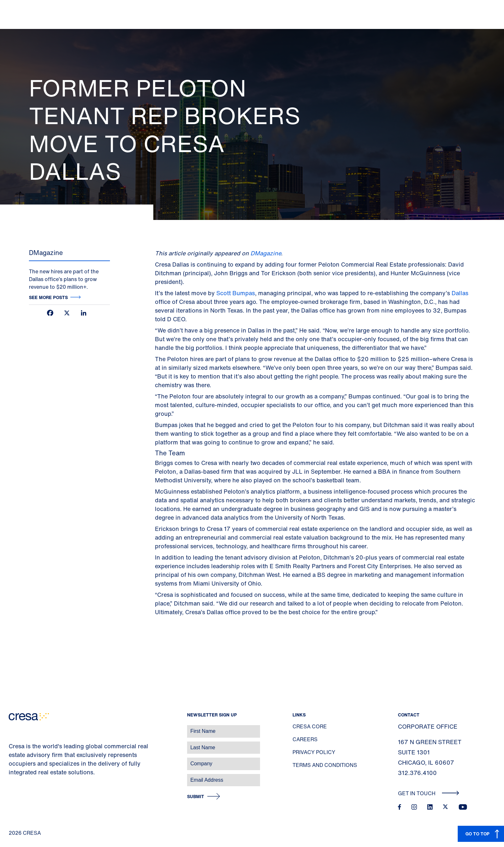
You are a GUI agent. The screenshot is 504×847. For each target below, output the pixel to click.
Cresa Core (310, 726)
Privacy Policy (314, 752)
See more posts (48, 297)
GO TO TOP (477, 834)
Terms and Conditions (325, 765)
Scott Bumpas (236, 293)
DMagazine (266, 253)
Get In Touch (429, 793)
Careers (305, 739)
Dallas (460, 293)
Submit (196, 797)
